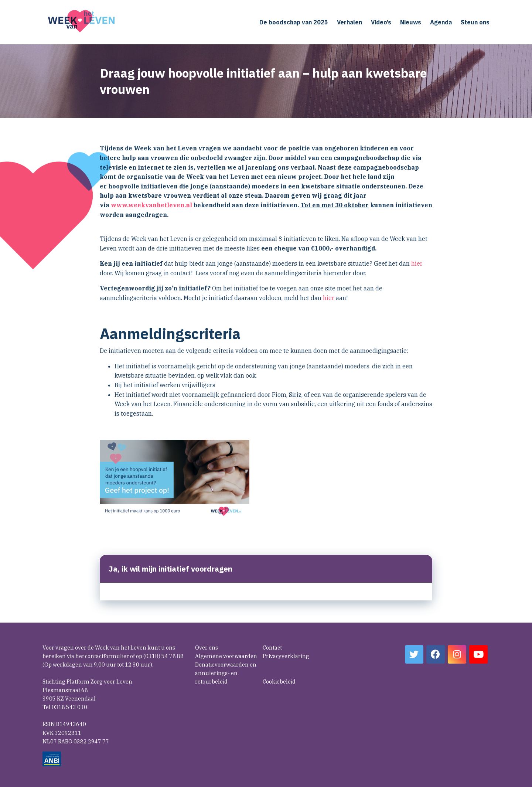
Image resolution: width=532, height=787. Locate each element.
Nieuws (411, 22)
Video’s (381, 22)
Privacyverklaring (286, 656)
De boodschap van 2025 (294, 22)
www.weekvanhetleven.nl (151, 205)
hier (417, 263)
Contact (272, 648)
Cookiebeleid (279, 682)
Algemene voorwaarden (226, 656)
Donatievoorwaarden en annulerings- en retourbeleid (226, 673)
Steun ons (475, 22)
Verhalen (349, 22)
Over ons (207, 648)
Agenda (441, 22)
